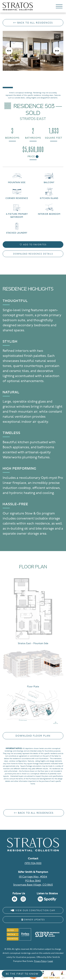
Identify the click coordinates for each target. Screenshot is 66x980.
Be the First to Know (22, 974)
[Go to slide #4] (50, 79)
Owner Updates (33, 920)
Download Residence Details (33, 254)
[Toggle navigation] (59, 7)
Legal (51, 961)
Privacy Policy (40, 961)
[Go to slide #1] (8, 79)
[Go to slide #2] (22, 79)
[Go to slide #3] (36, 79)
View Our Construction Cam (33, 911)
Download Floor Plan (33, 736)
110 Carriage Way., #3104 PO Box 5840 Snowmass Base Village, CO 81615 (33, 881)
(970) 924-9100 (33, 863)
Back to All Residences (33, 23)
